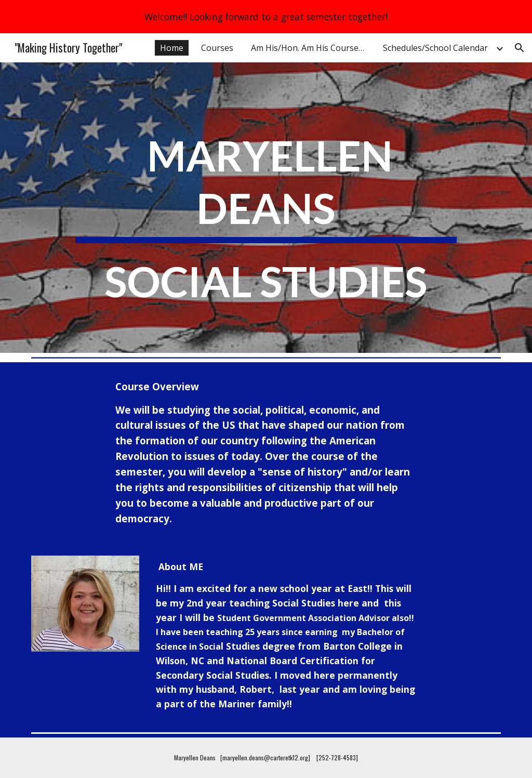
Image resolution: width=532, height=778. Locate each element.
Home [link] (172, 48)
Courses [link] (217, 48)
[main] (266, 222)
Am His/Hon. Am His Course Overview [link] (311, 48)
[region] (266, 17)
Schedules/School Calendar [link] (435, 48)
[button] (520, 48)
